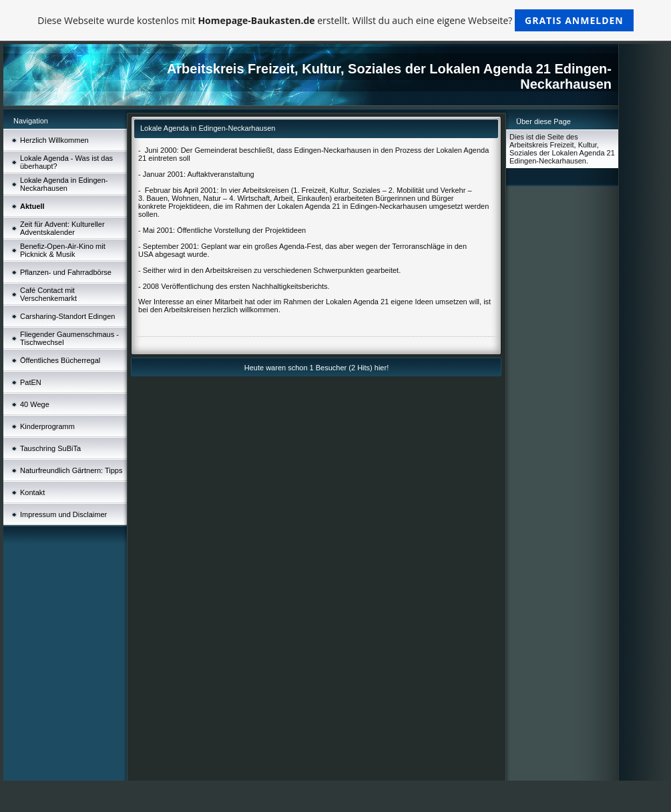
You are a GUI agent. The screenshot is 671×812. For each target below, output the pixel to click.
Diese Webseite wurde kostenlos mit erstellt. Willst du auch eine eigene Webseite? (335, 20)
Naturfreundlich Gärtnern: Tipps (71, 470)
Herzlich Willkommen (54, 140)
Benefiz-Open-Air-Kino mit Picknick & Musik (63, 250)
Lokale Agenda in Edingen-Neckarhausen (64, 184)
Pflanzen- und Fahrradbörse (66, 272)
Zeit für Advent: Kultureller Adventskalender (62, 228)
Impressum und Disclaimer (63, 514)
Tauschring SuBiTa (50, 448)
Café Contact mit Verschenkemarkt (48, 294)
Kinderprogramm (47, 426)
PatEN (31, 382)
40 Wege (35, 404)
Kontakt (32, 492)
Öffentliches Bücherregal (60, 360)
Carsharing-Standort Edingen (67, 316)
